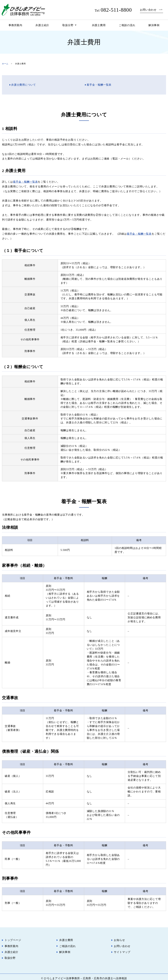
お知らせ (120, 940)
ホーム (5, 64)
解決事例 (154, 25)
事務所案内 (15, 25)
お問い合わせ (148, 10)
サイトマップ (122, 950)
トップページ (13, 940)
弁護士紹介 (42, 25)
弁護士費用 (99, 25)
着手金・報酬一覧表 (99, 85)
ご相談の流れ (127, 25)
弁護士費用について (24, 85)
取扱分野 (68, 25)
